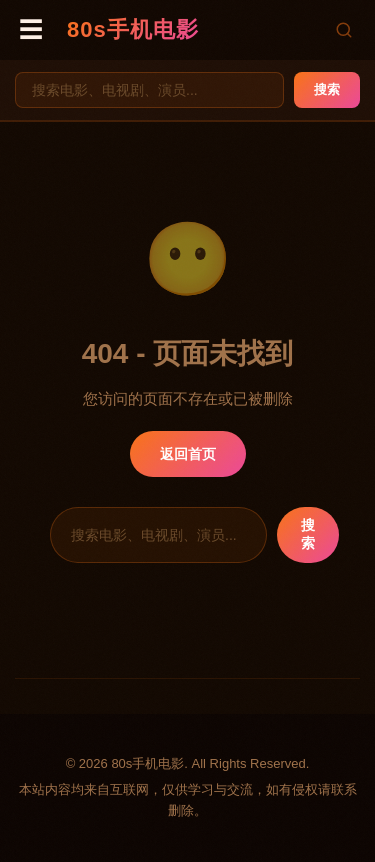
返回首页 (188, 454)
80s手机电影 (133, 29)
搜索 (327, 89)
